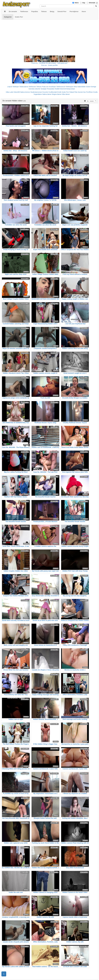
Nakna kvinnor (25, 92)
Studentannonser (36, 92)
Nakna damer (47, 94)
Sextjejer (44, 89)
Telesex (39, 87)
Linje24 (10, 87)
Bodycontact (71, 89)
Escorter (45, 92)
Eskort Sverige (91, 87)
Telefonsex (32, 87)
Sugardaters (38, 94)
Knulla (95, 92)
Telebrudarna (24, 87)
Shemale (92, 3)
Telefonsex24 (61, 87)
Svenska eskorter (34, 89)
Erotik (59, 92)
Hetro (77, 3)
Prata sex (45, 87)
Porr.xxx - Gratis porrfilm (49, 65)
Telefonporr (70, 87)
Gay (84, 3)
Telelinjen (16, 87)
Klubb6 (57, 89)
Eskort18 (63, 89)
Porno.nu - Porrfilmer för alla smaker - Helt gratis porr (50, 63)
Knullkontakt (53, 92)
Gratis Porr (65, 92)
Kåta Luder (10, 92)
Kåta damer (66, 94)
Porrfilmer (90, 92)
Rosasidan (51, 89)
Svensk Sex (82, 92)
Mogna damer (57, 94)
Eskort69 (17, 92)
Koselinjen (52, 87)
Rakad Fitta (73, 92)
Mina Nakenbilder (80, 87)
